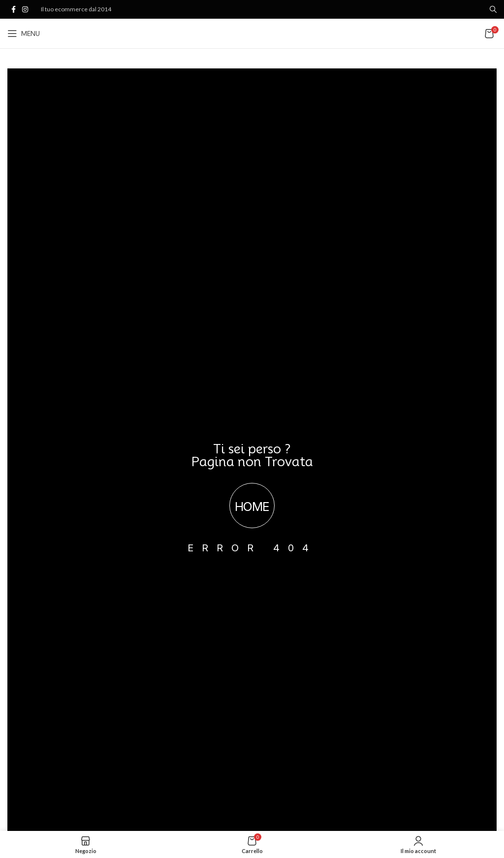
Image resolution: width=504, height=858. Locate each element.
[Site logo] (252, 33)
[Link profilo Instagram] (25, 10)
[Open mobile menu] (24, 33)
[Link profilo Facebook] (13, 10)
